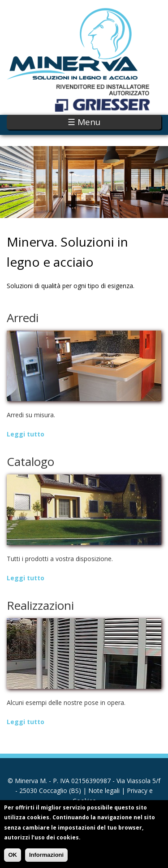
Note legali (104, 790)
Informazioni (46, 859)
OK (13, 859)
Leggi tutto (26, 434)
